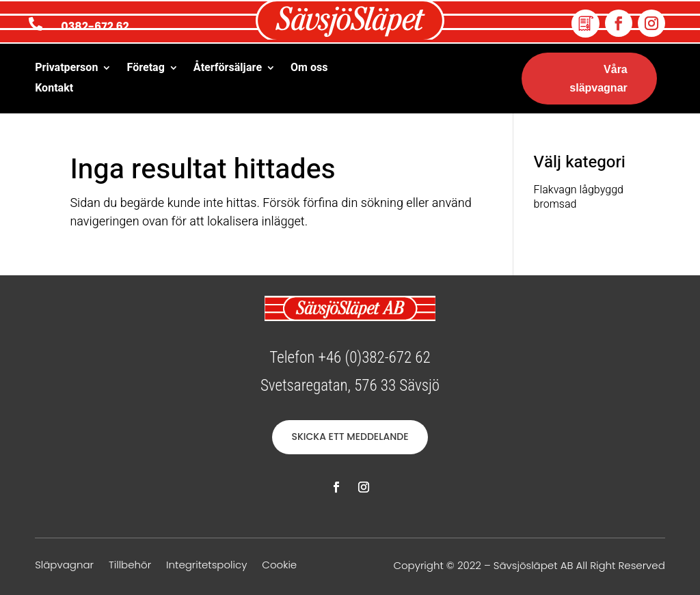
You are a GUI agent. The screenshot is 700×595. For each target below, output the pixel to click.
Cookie (279, 566)
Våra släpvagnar (598, 79)
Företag (145, 69)
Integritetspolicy (206, 566)
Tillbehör (130, 566)
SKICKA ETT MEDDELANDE (350, 437)
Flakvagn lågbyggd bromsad (579, 197)
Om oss (309, 69)
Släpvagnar (64, 566)
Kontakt (54, 90)
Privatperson (66, 69)
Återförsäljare (228, 69)
